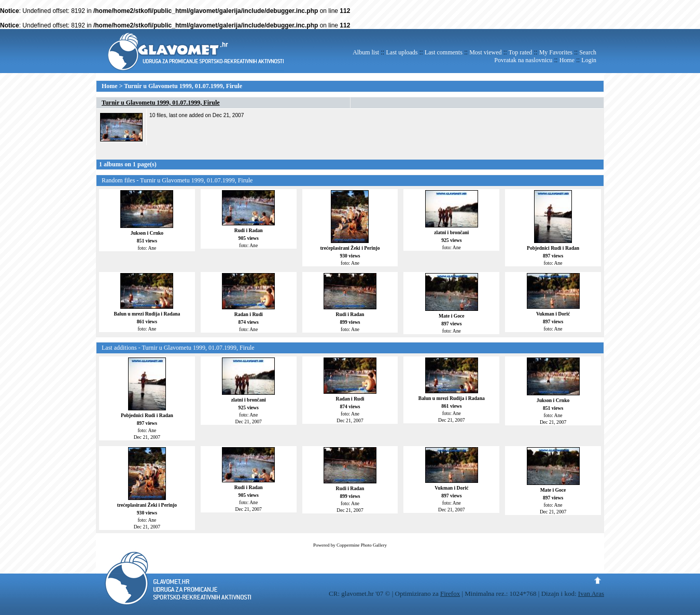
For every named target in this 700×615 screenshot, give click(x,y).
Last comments (444, 52)
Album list (366, 52)
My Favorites (556, 52)
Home (567, 60)
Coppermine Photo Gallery (362, 545)
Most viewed (485, 52)
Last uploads (402, 52)
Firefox (450, 593)
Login (589, 60)
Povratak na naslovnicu (523, 60)
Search (588, 52)
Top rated (520, 52)
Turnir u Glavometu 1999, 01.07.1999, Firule (183, 86)
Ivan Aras (591, 593)
